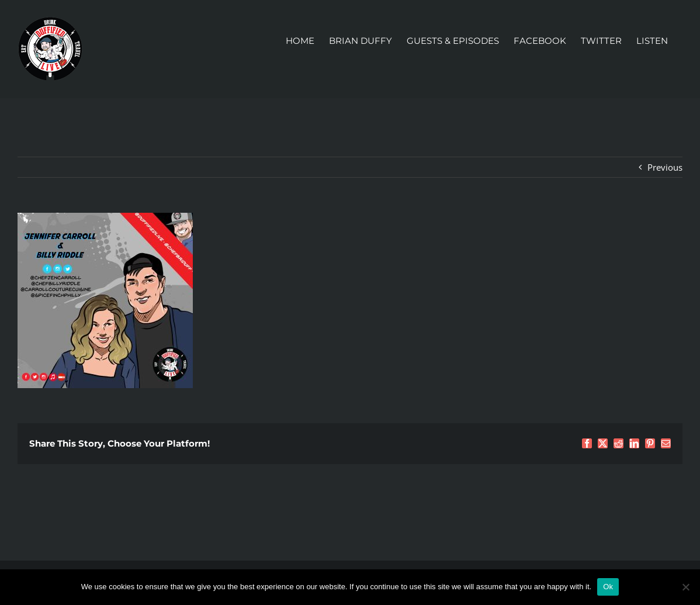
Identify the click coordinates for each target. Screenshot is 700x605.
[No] (685, 587)
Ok (608, 587)
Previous (665, 167)
